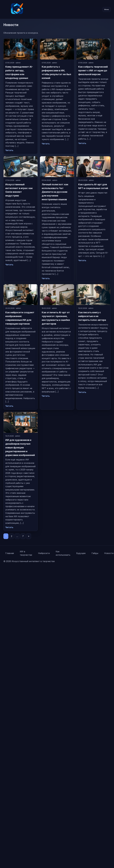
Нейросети (44, 553)
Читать (9, 150)
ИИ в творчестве (26, 553)
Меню (107, 9)
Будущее (81, 553)
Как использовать (63, 553)
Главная (10, 553)
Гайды (95, 553)
